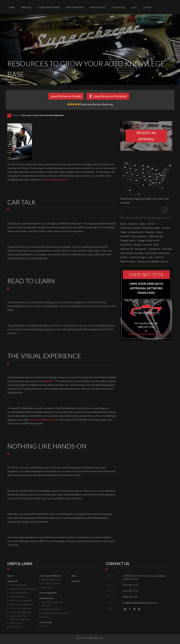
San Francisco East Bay (132, 253)
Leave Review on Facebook (110, 96)
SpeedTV (49, 381)
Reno (156, 245)
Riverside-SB (127, 249)
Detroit (151, 224)
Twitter (135, 609)
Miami (159, 232)
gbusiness (125, 609)
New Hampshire (139, 236)
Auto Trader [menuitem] (16, 627)
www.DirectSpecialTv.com (44, 420)
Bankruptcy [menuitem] (47, 587)
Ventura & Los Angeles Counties (153, 261)
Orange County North (148, 240)
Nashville (125, 236)
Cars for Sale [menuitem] (118, 7)
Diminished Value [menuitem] (18, 597)
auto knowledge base (55, 179)
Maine (124, 232)
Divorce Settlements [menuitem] (52, 580)
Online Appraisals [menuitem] (18, 585)
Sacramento (141, 249)
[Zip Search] (141, 210)
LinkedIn (139, 609)
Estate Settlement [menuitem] (51, 583)
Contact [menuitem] (148, 7)
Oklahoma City (156, 236)
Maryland (150, 232)
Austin (123, 224)
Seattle (124, 257)
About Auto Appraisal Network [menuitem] (52, 604)
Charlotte (133, 224)
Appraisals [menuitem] (26, 7)
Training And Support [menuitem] (52, 609)
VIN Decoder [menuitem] (16, 623)
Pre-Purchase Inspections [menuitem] (22, 604)
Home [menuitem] (12, 7)
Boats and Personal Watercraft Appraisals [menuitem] (20, 618)
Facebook (130, 609)
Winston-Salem (128, 261)
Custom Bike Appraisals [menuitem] (21, 612)
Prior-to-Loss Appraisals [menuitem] (21, 600)
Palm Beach (126, 245)
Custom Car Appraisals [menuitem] (21, 608)
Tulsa (151, 257)
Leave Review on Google (66, 96)
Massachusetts (136, 232)
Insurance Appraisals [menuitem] (19, 593)
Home (15, 115)
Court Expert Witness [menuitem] (49, 7)
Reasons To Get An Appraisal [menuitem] (23, 589)
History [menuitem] (45, 617)
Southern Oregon (138, 257)
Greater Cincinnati (151, 228)
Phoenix (138, 245)
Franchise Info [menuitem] (98, 7)
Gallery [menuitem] (45, 626)
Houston (166, 228)
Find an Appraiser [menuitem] (75, 7)
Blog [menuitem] (134, 7)
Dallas (142, 224)
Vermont (159, 257)
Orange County (128, 240)
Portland (148, 245)
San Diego (167, 249)
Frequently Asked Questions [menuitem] (55, 613)
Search (166, 210)
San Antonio (154, 249)
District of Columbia (130, 228)
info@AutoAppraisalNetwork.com (146, 334)
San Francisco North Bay (157, 253)
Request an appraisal (146, 136)
